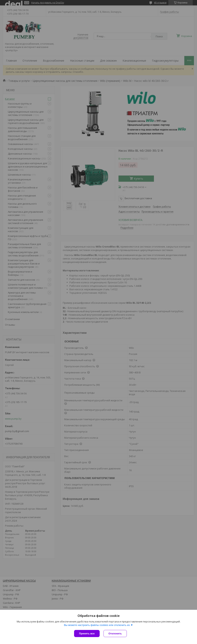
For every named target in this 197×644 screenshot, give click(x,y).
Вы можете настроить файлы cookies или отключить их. (97, 625)
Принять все (87, 634)
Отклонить (115, 634)
